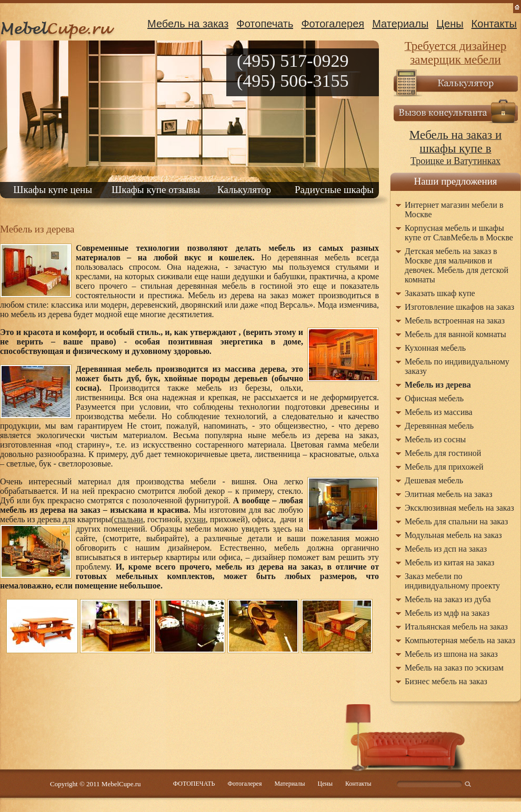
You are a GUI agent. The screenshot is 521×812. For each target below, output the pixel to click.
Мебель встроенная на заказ (455, 321)
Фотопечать (265, 24)
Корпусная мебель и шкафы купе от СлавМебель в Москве (459, 233)
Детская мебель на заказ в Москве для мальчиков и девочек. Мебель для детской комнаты (457, 265)
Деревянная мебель (439, 426)
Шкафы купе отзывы (156, 190)
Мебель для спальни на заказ (456, 521)
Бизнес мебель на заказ (446, 681)
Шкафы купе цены (53, 190)
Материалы (400, 24)
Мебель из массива (439, 412)
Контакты (494, 24)
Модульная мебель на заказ (453, 535)
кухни (195, 519)
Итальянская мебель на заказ (456, 627)
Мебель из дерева (438, 385)
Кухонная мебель (435, 348)
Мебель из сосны (435, 439)
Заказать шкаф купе (440, 293)
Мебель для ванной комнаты (455, 334)
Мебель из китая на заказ (449, 562)
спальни (128, 519)
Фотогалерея (333, 24)
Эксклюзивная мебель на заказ (459, 508)
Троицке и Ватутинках (455, 148)
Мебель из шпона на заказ (451, 654)
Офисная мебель (434, 398)
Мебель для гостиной (443, 453)
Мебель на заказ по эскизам (454, 668)
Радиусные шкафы (334, 190)
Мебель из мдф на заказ (447, 613)
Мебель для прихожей (444, 467)
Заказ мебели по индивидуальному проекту (452, 581)
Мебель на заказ (188, 24)
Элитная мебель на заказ (449, 494)
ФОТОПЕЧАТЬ (194, 784)
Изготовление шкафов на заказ (459, 307)
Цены (450, 24)
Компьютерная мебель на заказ (460, 640)
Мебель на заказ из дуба (448, 599)
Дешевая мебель (434, 480)
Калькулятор (244, 190)
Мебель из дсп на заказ (446, 549)
